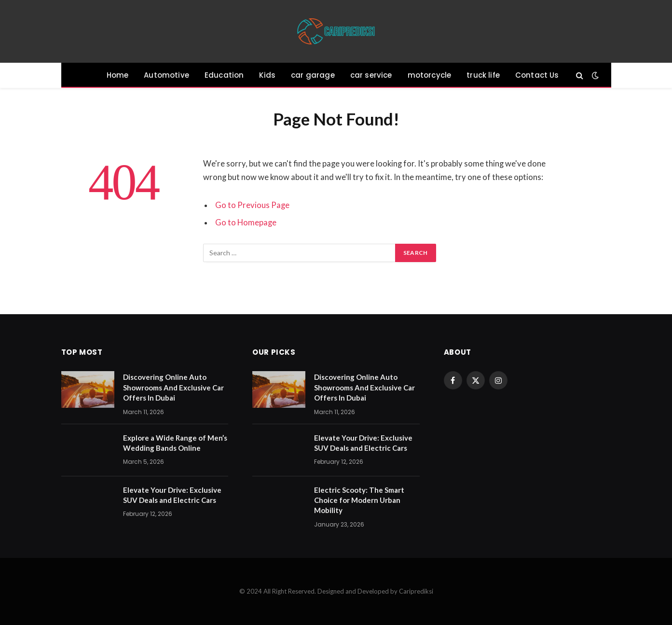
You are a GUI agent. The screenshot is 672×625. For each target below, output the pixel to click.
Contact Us (537, 75)
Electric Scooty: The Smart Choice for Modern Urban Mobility (359, 500)
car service (371, 75)
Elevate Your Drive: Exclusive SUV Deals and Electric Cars (172, 495)
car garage (313, 75)
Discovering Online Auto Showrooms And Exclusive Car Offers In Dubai (173, 387)
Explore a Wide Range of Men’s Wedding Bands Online (175, 443)
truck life (483, 75)
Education (224, 75)
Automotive (166, 75)
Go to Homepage (246, 222)
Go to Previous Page (252, 205)
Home (118, 75)
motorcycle (430, 75)
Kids (267, 75)
